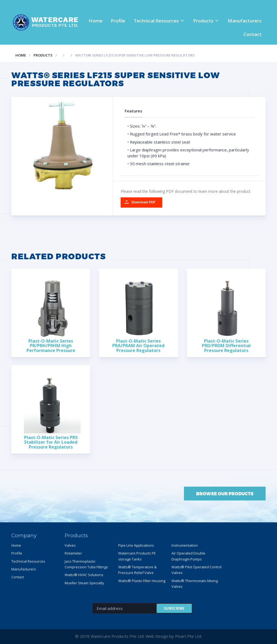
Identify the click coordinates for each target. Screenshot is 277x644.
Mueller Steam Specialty (84, 583)
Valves (70, 545)
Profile (118, 21)
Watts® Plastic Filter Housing (142, 581)
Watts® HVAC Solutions (84, 575)
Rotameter (73, 553)
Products (203, 21)
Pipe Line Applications (136, 545)
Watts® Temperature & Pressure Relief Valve (137, 570)
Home (96, 21)
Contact (253, 34)
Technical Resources (156, 21)
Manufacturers (245, 21)
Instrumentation (185, 545)
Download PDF (144, 202)
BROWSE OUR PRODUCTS (225, 494)
